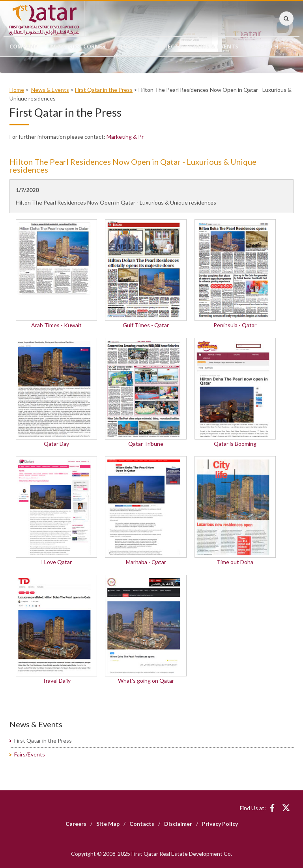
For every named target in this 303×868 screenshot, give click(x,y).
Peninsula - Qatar (235, 325)
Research (264, 46)
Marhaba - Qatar (146, 562)
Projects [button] (168, 46)
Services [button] (130, 46)
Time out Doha (235, 562)
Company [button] (23, 46)
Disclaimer (178, 824)
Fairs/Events (30, 754)
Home (17, 90)
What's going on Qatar (146, 681)
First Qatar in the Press (104, 90)
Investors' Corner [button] (78, 46)
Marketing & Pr (125, 137)
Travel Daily (56, 681)
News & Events (50, 90)
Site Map (108, 824)
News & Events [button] (216, 46)
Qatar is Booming (235, 444)
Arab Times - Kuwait (56, 325)
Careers (76, 824)
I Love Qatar (56, 562)
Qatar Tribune (146, 444)
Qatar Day (56, 444)
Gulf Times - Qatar (146, 325)
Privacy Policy (220, 824)
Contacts (142, 824)
